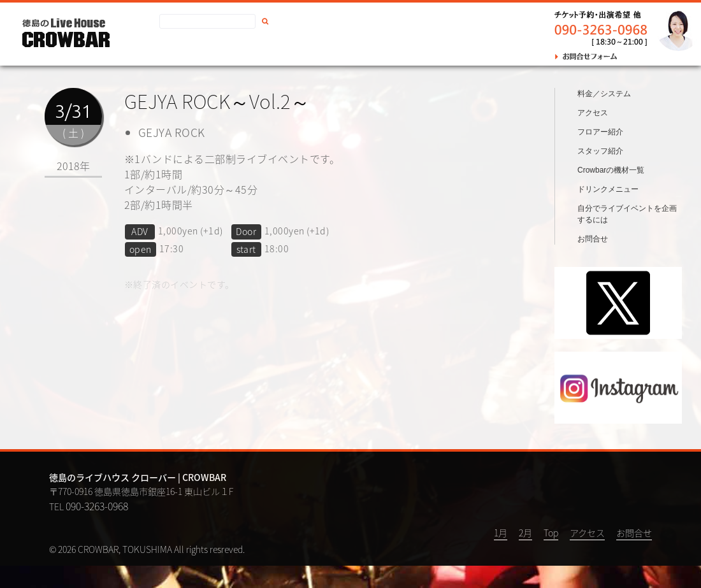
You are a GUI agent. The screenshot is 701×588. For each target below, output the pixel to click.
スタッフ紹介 (600, 173)
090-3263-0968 (97, 528)
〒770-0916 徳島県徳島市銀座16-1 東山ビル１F (141, 514)
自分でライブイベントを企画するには (627, 236)
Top (551, 555)
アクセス (239, 48)
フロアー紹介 (600, 154)
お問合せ (290, 48)
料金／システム (604, 116)
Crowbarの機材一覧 (611, 192)
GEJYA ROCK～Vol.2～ (217, 101)
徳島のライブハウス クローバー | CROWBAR (138, 500)
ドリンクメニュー (608, 212)
